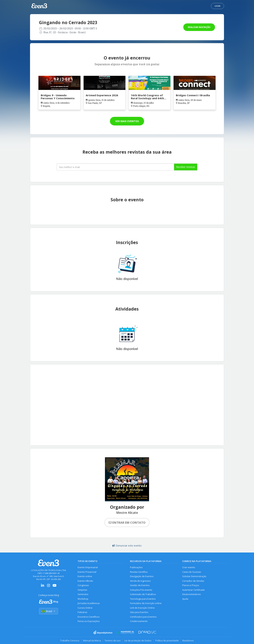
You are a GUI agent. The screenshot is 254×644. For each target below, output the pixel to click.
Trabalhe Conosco (70, 640)
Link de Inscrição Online (142, 608)
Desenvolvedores (191, 594)
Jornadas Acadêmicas (89, 603)
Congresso (83, 585)
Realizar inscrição (199, 27)
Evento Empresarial (88, 567)
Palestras (82, 612)
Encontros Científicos (89, 617)
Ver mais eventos (127, 121)
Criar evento (189, 567)
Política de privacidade (167, 640)
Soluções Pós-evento (141, 590)
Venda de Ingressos (140, 581)
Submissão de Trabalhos (143, 594)
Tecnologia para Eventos (143, 599)
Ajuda (185, 599)
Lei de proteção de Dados (138, 640)
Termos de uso (113, 640)
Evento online (85, 576)
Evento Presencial (87, 572)
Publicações (136, 567)
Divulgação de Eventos (142, 576)
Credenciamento (139, 621)
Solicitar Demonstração (194, 576)
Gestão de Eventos (140, 585)
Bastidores (188, 640)
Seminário (83, 594)
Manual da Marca (92, 640)
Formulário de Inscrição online (146, 603)
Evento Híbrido (85, 581)
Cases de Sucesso (192, 572)
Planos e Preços (191, 585)
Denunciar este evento (127, 546)
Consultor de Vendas (193, 581)
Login (217, 6)
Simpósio (82, 590)
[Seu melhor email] (115, 167)
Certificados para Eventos (143, 617)
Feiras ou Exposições (89, 621)
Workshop (83, 599)
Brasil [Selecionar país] (49, 611)
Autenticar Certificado (193, 590)
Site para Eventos (139, 612)
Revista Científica (139, 572)
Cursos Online (85, 608)
